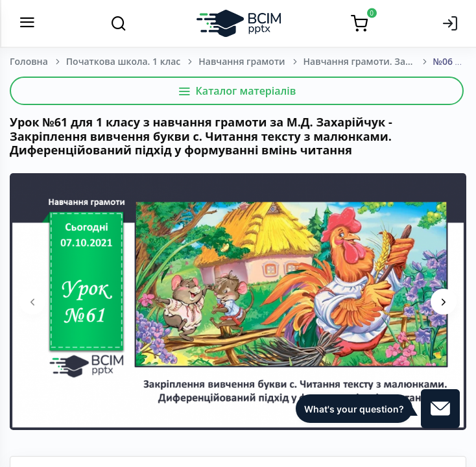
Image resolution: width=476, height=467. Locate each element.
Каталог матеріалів (237, 91)
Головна (29, 61)
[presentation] (32, 302)
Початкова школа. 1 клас (123, 61)
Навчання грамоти (242, 61)
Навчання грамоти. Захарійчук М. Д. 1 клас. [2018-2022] (368, 61)
